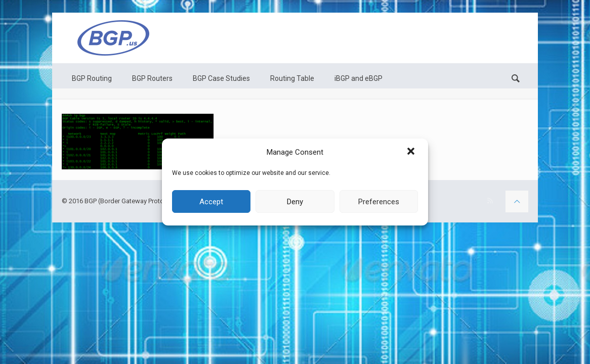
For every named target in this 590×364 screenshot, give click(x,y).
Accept (211, 202)
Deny (295, 202)
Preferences (379, 202)
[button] (412, 152)
